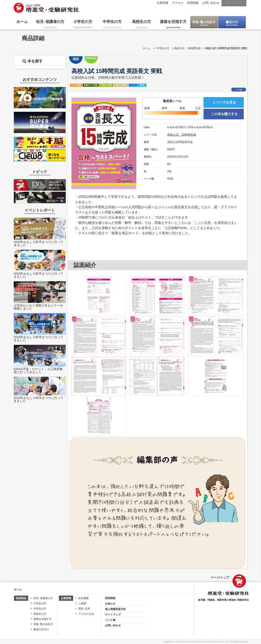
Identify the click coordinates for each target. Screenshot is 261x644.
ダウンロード (234, 3)
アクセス (178, 3)
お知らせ (110, 604)
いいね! (239, 90)
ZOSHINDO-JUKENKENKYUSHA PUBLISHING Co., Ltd (202, 642)
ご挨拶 (82, 603)
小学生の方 (83, 22)
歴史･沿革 (84, 609)
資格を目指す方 (173, 22)
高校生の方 (142, 22)
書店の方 (232, 22)
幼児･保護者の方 (50, 22)
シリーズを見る (224, 102)
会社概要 (84, 598)
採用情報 (193, 3)
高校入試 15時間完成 (187, 48)
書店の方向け (41, 629)
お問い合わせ (211, 3)
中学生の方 (112, 22)
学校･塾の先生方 (204, 22)
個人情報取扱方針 (115, 609)
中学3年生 (91, 58)
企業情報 (163, 3)
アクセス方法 (86, 614)
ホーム (22, 22)
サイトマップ (113, 614)
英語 (76, 59)
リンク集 (110, 620)
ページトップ (220, 577)
